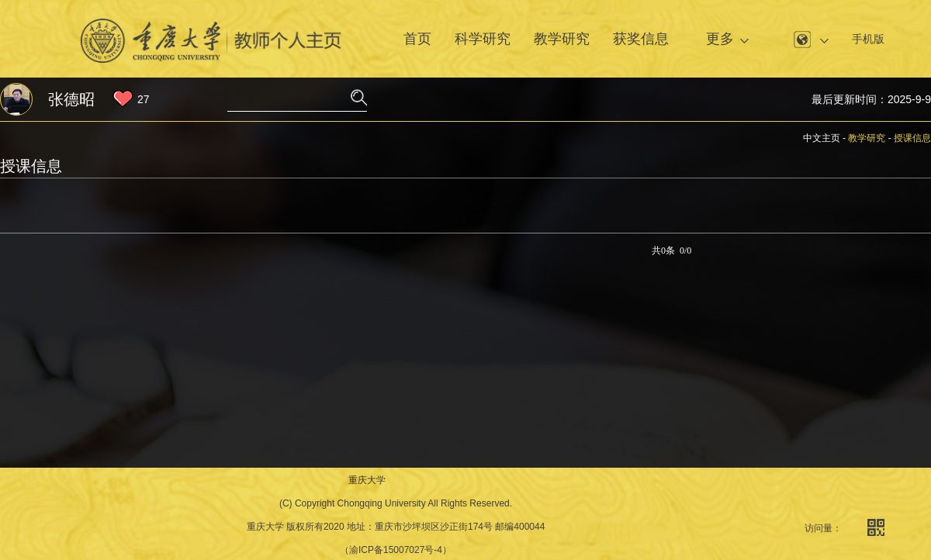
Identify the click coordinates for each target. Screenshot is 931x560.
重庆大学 (367, 480)
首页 (417, 39)
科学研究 (483, 39)
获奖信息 (641, 39)
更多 (720, 39)
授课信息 (912, 138)
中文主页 (822, 138)
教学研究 (562, 39)
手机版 (868, 39)
